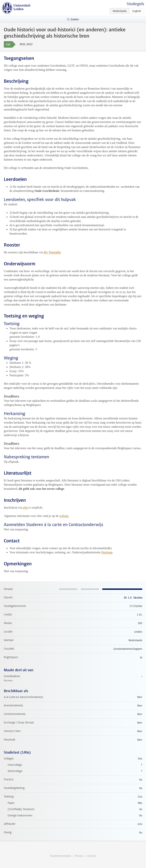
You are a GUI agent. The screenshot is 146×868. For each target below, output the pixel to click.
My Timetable (52, 252)
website (64, 516)
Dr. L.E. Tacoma (133, 598)
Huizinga (107, 552)
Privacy (79, 856)
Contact (92, 856)
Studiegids (135, 4)
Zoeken (75, 19)
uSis (25, 508)
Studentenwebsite (60, 856)
